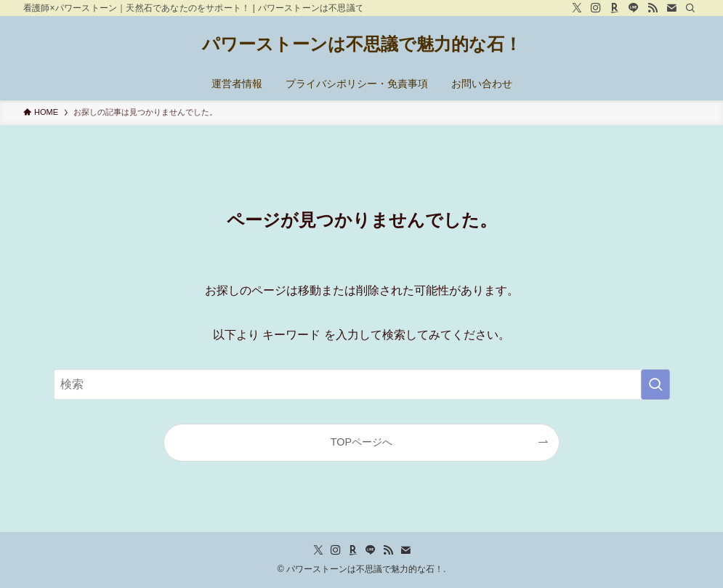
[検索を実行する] (655, 384)
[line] (634, 8)
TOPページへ (361, 442)
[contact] (671, 8)
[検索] (690, 8)
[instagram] (596, 8)
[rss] (653, 8)
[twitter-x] (577, 8)
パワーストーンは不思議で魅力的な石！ (362, 44)
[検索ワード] (362, 384)
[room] (615, 8)
